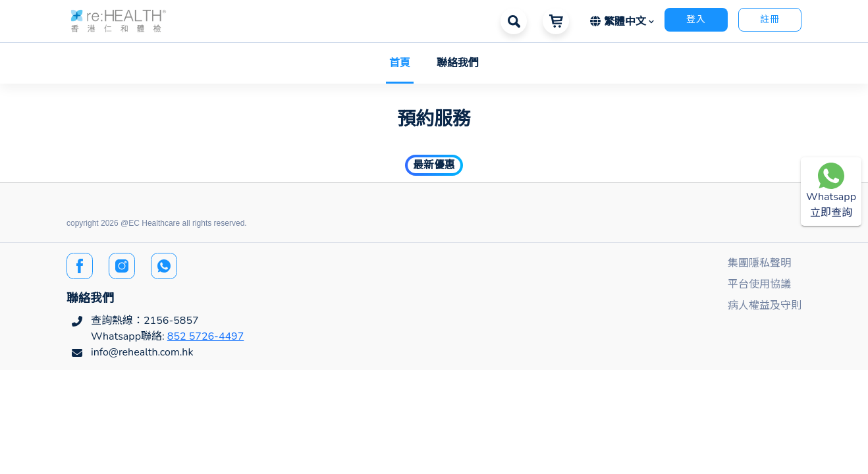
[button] (119, 20)
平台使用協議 (759, 284)
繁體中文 (619, 22)
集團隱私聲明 (759, 263)
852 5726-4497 (206, 336)
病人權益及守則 (765, 305)
